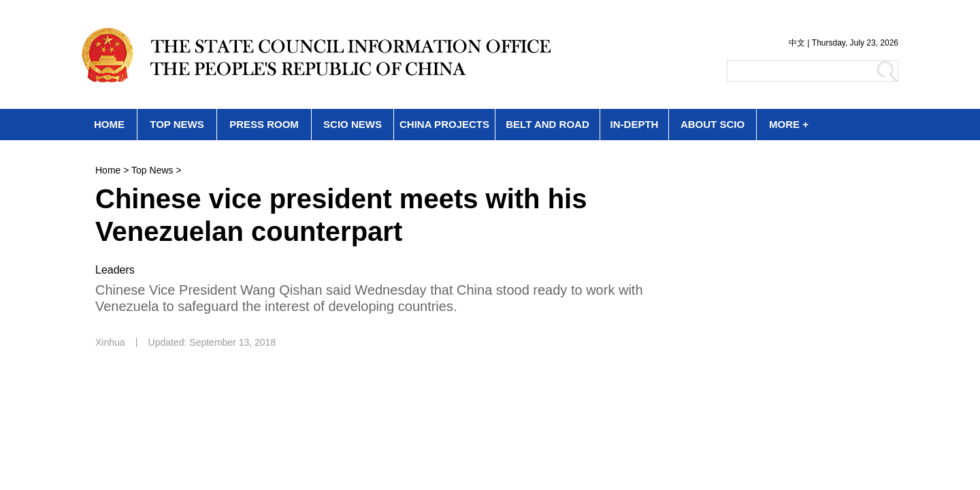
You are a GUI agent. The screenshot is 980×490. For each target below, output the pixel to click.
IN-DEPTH (635, 124)
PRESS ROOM (264, 124)
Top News (152, 170)
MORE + (789, 124)
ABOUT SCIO (713, 124)
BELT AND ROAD (548, 124)
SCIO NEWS (353, 124)
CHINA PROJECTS (444, 124)
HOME (109, 124)
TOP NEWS (177, 124)
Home (108, 170)
